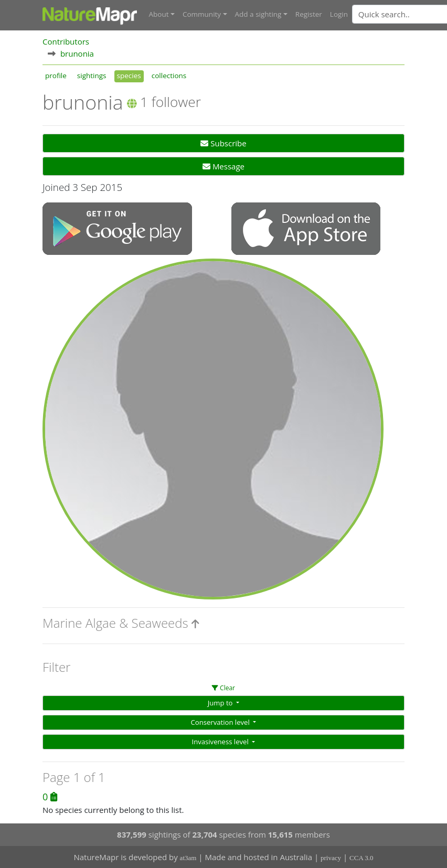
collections (169, 76)
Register (309, 14)
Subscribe (223, 143)
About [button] (159, 14)
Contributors (66, 41)
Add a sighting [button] (258, 14)
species (129, 76)
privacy (331, 858)
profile (56, 76)
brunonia (77, 53)
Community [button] (202, 14)
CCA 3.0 (361, 858)
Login (339, 14)
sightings (92, 76)
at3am (188, 858)
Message (223, 166)
